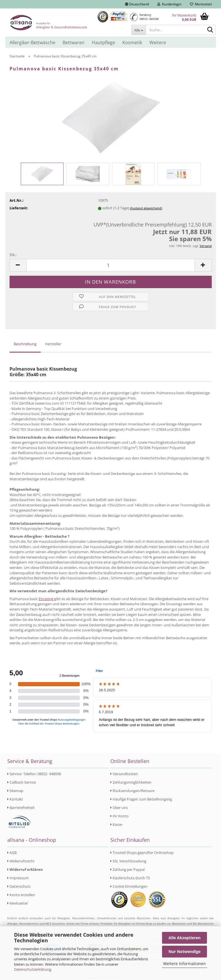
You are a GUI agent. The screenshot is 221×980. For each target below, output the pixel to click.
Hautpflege (103, 42)
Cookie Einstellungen (129, 886)
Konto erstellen (21, 895)
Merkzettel (201, 4)
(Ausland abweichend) (146, 208)
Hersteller (53, 344)
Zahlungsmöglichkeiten (131, 782)
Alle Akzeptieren (184, 938)
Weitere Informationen (184, 964)
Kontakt (15, 799)
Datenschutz (19, 886)
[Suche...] (139, 30)
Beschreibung (25, 344)
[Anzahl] (111, 265)
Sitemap (15, 791)
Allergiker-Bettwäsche (32, 42)
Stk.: (13, 255)
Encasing (46, 599)
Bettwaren (74, 42)
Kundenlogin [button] (169, 4)
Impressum (18, 878)
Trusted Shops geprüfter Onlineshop (142, 853)
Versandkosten (124, 774)
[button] (137, 4)
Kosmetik (132, 42)
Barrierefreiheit (21, 808)
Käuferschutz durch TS (130, 878)
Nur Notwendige (184, 951)
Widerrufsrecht (21, 861)
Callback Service (22, 782)
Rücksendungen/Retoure (132, 791)
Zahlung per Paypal (127, 869)
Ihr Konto (119, 816)
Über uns (119, 808)
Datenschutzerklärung (33, 969)
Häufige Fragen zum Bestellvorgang (141, 799)
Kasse (116, 824)
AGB (12, 853)
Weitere (158, 42)
